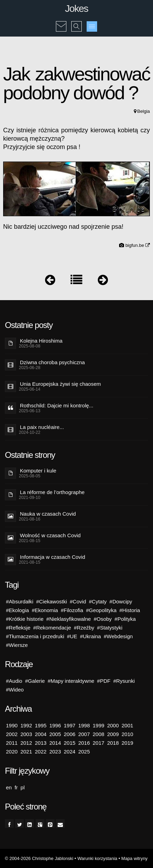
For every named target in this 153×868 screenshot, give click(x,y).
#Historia (130, 610)
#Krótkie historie (25, 619)
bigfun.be (138, 245)
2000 (113, 725)
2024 (70, 752)
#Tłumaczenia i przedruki (35, 636)
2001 (127, 725)
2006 (70, 734)
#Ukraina (90, 636)
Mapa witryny (134, 858)
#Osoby (103, 619)
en (9, 787)
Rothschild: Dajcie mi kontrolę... (57, 405)
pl (23, 787)
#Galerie (35, 681)
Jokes (76, 9)
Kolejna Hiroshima (41, 341)
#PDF (104, 681)
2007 (84, 734)
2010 (127, 734)
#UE (72, 636)
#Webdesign (118, 636)
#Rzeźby (84, 628)
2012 (26, 743)
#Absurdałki (20, 601)
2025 (84, 752)
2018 (113, 743)
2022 (41, 752)
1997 (70, 725)
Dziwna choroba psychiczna (52, 362)
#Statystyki (110, 628)
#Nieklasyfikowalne (69, 619)
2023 (55, 752)
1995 (41, 725)
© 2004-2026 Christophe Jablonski (39, 858)
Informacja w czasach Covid (53, 557)
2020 (12, 752)
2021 (26, 752)
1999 (98, 725)
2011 (12, 743)
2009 (113, 734)
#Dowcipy (121, 601)
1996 (55, 725)
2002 (12, 734)
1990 (12, 725)
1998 (84, 725)
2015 (70, 743)
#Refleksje (18, 628)
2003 (26, 734)
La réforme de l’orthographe (52, 492)
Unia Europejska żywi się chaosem (60, 384)
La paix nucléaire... (42, 427)
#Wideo (15, 690)
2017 (98, 743)
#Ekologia (17, 610)
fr (16, 787)
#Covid (78, 601)
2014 (55, 743)
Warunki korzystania (97, 858)
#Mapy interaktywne (71, 681)
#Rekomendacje (52, 628)
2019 (127, 743)
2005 (55, 734)
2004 (41, 734)
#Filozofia (72, 610)
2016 (84, 743)
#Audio (14, 681)
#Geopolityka (101, 610)
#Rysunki (124, 681)
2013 (41, 743)
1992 (26, 725)
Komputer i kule (38, 471)
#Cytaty (98, 601)
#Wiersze (17, 645)
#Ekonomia (45, 610)
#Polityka (125, 619)
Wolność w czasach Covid (50, 535)
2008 (98, 734)
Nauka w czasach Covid (48, 514)
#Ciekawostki (51, 601)
